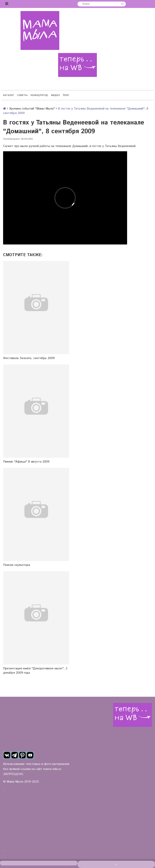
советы (22, 95)
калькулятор (39, 95)
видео (56, 95)
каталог (9, 95)
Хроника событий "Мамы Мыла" (32, 109)
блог (66, 95)
